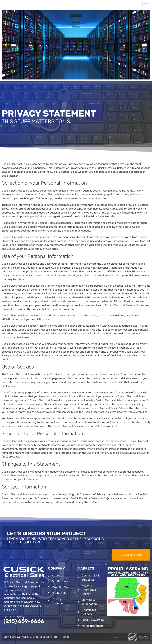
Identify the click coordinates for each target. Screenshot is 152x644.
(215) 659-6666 (24, 621)
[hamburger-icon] (146, 4)
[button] (6, 45)
